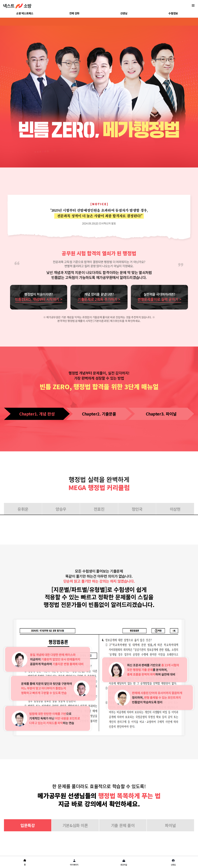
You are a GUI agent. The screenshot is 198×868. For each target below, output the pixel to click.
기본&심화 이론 (75, 825)
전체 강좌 (74, 13)
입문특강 (28, 825)
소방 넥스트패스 (25, 13)
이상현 (175, 509)
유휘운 (23, 509)
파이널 (170, 825)
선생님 (124, 13)
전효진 (99, 509)
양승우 (61, 509)
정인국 (137, 509)
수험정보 (173, 13)
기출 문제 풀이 (123, 825)
